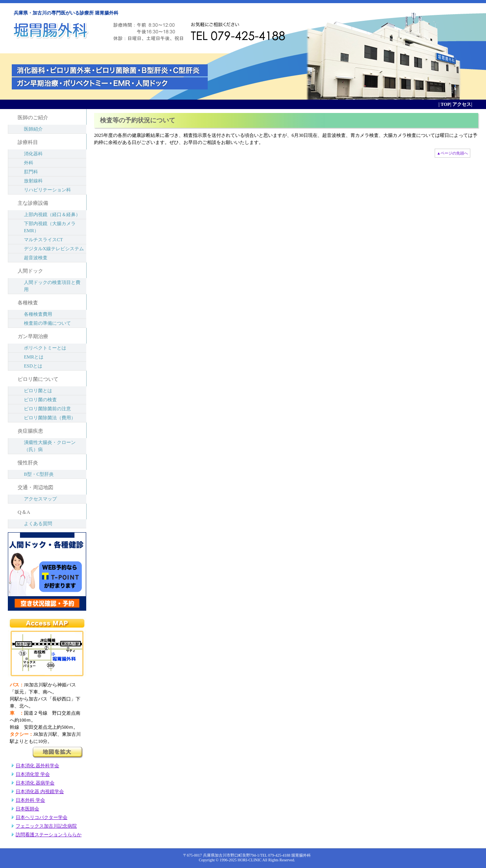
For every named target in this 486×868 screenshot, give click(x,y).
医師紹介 (33, 129)
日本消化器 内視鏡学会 (40, 792)
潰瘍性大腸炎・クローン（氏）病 (50, 446)
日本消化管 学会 (33, 774)
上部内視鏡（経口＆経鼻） (52, 215)
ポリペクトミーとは (45, 348)
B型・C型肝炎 (39, 474)
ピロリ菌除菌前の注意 (47, 409)
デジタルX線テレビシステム (54, 249)
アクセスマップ (40, 499)
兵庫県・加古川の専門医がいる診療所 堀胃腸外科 (66, 13)
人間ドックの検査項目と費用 (52, 286)
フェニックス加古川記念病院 (46, 826)
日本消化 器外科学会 (37, 766)
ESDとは (33, 366)
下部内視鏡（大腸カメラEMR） (50, 227)
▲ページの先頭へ (453, 153)
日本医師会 (27, 809)
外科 (29, 163)
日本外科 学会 (30, 800)
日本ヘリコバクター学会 (42, 817)
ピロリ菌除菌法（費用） (50, 418)
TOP (445, 104)
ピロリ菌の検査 (40, 400)
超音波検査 (36, 258)
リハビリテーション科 (47, 190)
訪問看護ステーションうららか (49, 835)
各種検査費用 (38, 314)
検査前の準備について (47, 323)
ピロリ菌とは (38, 391)
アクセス (461, 104)
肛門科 (31, 172)
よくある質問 (38, 524)
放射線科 (33, 181)
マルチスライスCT (43, 240)
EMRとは (34, 357)
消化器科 (33, 154)
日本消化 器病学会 (35, 783)
